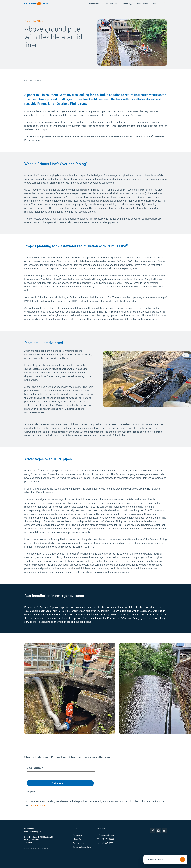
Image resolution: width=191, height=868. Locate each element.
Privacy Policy (79, 843)
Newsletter (78, 835)
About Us (77, 839)
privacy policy (38, 805)
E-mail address (34, 768)
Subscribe (58, 783)
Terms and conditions (82, 847)
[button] (125, 379)
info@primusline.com (106, 835)
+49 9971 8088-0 (107, 839)
